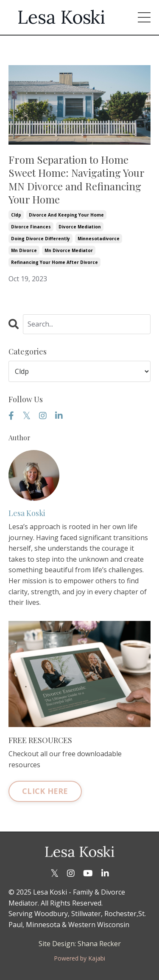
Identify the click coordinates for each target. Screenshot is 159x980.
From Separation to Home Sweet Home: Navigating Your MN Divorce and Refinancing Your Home (76, 180)
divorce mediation (80, 227)
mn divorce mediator (69, 250)
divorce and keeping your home (66, 215)
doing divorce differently (40, 239)
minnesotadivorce (99, 239)
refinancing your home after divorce (54, 262)
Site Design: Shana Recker (80, 944)
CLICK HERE (45, 791)
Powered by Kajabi (79, 958)
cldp (16, 215)
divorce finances (31, 227)
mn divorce (24, 250)
